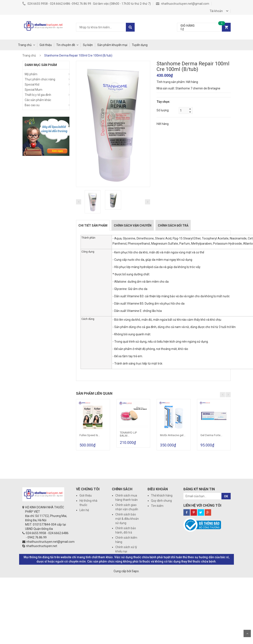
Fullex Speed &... (90, 435)
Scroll (247, 633)
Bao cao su (32, 105)
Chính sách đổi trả (173, 225)
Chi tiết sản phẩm (93, 225)
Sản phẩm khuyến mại (112, 45)
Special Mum (34, 90)
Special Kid (32, 84)
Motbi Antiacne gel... (173, 435)
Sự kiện (88, 45)
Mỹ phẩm (31, 74)
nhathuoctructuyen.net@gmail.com (183, 4)
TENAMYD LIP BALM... (128, 434)
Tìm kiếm (157, 506)
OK (226, 496)
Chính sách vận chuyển (133, 225)
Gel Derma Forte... (211, 435)
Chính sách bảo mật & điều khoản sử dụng (127, 519)
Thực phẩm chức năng (40, 79)
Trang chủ (25, 45)
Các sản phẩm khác (38, 100)
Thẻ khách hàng (162, 495)
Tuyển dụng (140, 45)
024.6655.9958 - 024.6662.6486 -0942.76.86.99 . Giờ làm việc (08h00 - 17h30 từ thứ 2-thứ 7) (87, 4)
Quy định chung (161, 501)
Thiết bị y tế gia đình (38, 95)
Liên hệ (84, 510)
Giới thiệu (46, 45)
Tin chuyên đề (66, 45)
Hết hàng (163, 124)
